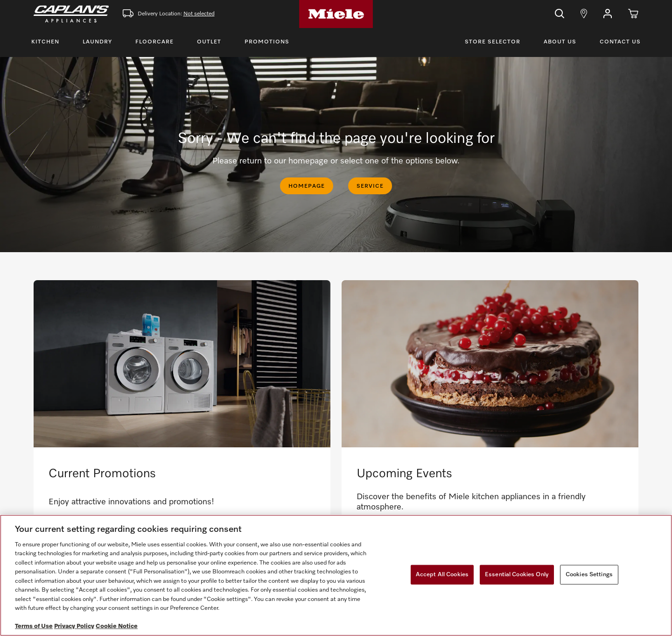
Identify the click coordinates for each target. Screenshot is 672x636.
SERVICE (370, 186)
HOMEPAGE (307, 186)
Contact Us (620, 42)
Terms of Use (34, 626)
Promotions (267, 42)
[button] (608, 14)
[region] (336, 575)
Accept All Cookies (442, 575)
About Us (560, 42)
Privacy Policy (74, 626)
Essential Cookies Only (517, 575)
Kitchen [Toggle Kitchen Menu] (45, 42)
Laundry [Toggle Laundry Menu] (97, 42)
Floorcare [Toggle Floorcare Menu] (154, 42)
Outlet (209, 42)
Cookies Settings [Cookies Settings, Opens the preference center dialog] (589, 575)
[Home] (336, 14)
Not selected (199, 14)
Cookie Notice (117, 626)
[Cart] (633, 14)
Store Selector (493, 42)
